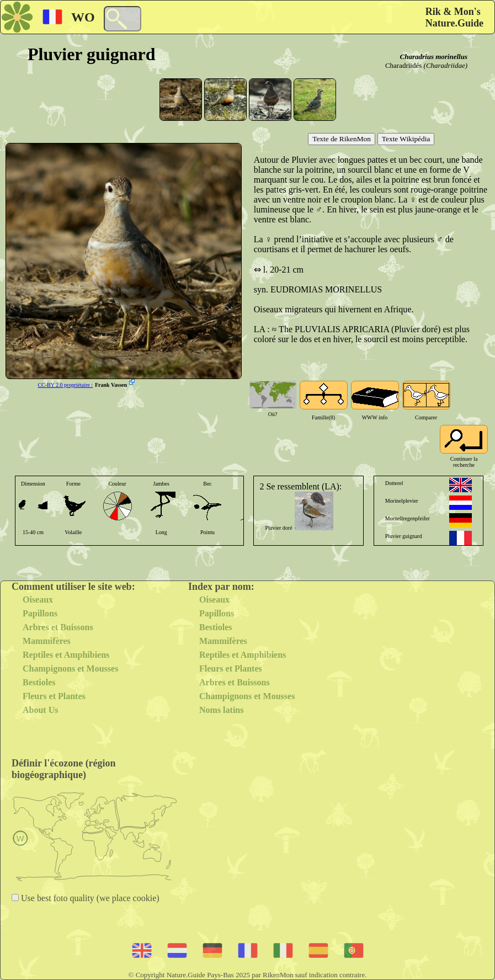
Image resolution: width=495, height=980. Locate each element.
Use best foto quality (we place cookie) (89, 898)
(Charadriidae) (446, 65)
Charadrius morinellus (434, 57)
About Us (40, 710)
